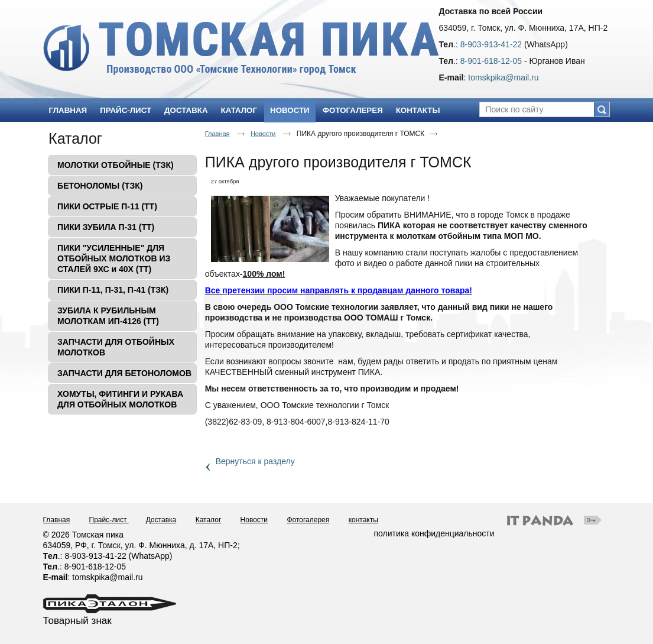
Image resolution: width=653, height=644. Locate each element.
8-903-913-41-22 (491, 44)
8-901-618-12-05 (491, 61)
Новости (290, 110)
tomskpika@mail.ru (503, 77)
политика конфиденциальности (434, 533)
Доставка (161, 520)
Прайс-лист (109, 520)
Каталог (75, 138)
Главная (217, 134)
